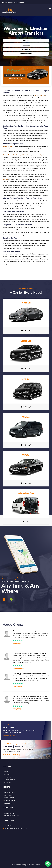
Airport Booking (26, 54)
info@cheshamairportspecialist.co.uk (14, 2)
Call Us (26, 41)
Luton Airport (27, 155)
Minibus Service (9, 813)
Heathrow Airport (8, 146)
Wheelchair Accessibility (12, 816)
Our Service (8, 777)
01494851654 (9, 826)
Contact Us (8, 782)
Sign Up (16, 755)
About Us (7, 774)
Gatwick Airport (7, 155)
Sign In (7, 755)
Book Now (26, 49)
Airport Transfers (40, 95)
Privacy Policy (30, 865)
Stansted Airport (18, 155)
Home (6, 772)
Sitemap (38, 865)
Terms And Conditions (18, 865)
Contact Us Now (10, 736)
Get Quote (26, 45)
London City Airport (41, 155)
